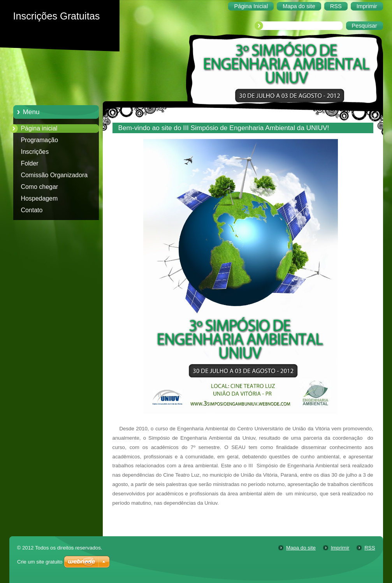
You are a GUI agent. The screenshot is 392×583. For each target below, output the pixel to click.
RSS (370, 548)
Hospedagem (40, 198)
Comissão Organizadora (54, 175)
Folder (30, 163)
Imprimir (340, 548)
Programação (40, 140)
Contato (32, 210)
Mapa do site (301, 548)
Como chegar (40, 187)
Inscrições (35, 152)
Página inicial (39, 128)
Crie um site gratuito (40, 562)
